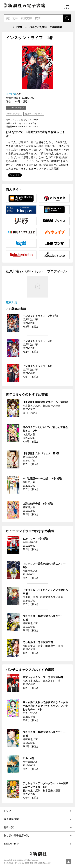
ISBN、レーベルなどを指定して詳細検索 (39, 27)
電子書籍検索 (11, 819)
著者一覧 (9, 827)
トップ (7, 811)
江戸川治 (11, 94)
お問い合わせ (11, 844)
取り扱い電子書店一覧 (16, 836)
